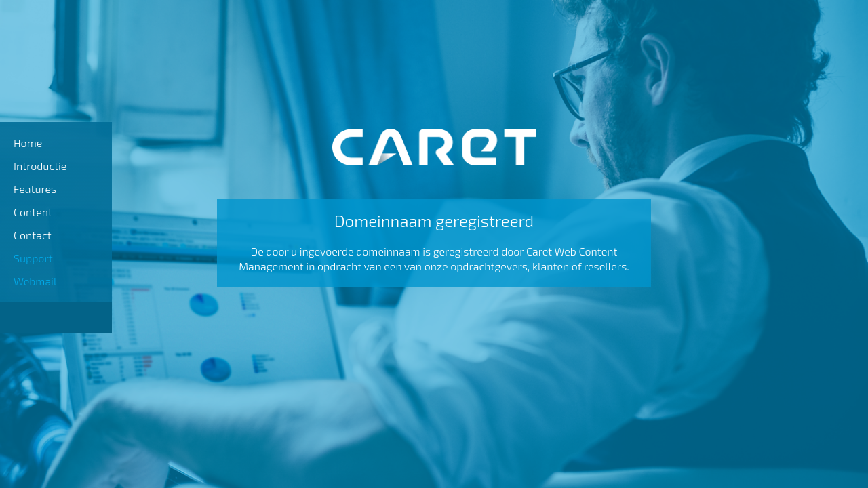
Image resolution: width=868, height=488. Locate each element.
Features (35, 189)
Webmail (35, 281)
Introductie (40, 166)
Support (33, 258)
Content (33, 212)
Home (28, 143)
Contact (33, 235)
